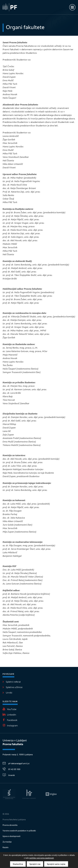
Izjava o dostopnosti (11, 836)
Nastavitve (18, 864)
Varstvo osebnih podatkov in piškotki (19, 831)
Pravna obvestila (10, 825)
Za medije (7, 842)
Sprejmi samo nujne (56, 864)
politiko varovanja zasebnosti (42, 858)
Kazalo (5, 848)
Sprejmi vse (35, 864)
